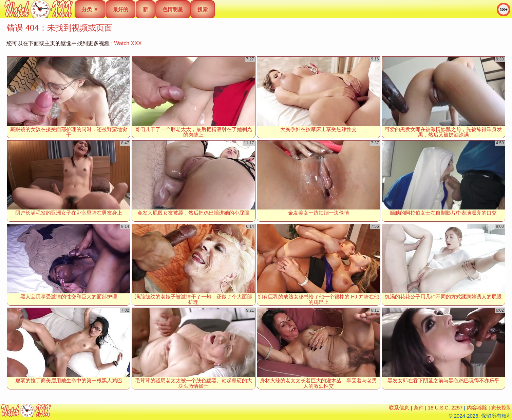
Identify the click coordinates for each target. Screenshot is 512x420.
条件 (419, 408)
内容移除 (477, 408)
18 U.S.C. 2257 (445, 408)
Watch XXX (128, 43)
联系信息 (399, 408)
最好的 (121, 9)
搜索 (203, 9)
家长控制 (501, 408)
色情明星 (173, 9)
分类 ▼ (90, 9)
